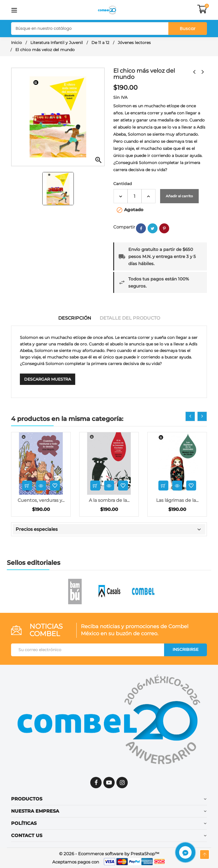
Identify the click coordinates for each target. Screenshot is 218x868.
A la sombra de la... (109, 500)
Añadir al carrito (179, 196)
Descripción (75, 318)
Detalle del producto (130, 318)
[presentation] (190, 416)
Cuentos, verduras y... (41, 500)
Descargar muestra (48, 379)
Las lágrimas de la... (177, 500)
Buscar (188, 29)
